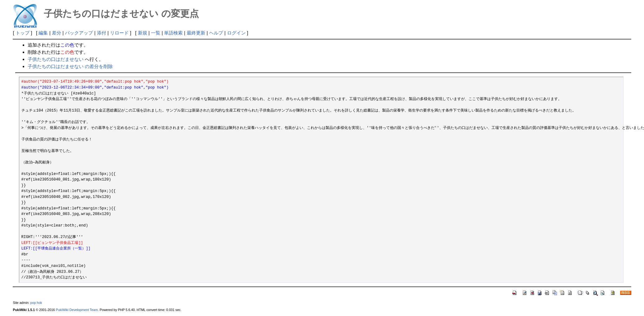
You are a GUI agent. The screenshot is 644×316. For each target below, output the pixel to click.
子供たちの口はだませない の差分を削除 (70, 66)
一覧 (156, 33)
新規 (143, 33)
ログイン (236, 33)
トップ (23, 33)
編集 (43, 33)
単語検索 (173, 33)
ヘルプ (216, 33)
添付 (102, 33)
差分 (57, 33)
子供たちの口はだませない (56, 59)
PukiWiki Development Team (77, 310)
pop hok (36, 303)
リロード (119, 33)
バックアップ (79, 33)
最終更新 (196, 33)
